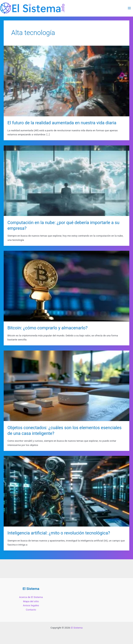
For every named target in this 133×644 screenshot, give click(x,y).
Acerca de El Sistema (31, 597)
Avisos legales (31, 605)
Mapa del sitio (31, 601)
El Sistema (77, 628)
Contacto (31, 610)
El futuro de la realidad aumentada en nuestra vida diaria (62, 123)
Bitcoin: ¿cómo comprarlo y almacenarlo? (48, 328)
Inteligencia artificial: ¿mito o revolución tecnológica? (59, 533)
